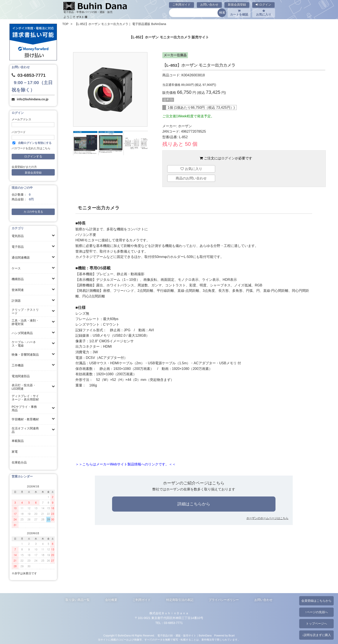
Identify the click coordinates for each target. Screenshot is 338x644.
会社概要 (111, 600)
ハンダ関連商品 (22, 333)
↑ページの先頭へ (316, 612)
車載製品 (18, 441)
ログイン (263, 5)
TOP (65, 24)
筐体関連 (18, 290)
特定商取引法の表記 (180, 600)
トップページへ (316, 624)
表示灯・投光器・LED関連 (24, 387)
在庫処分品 (19, 462)
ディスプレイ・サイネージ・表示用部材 (25, 398)
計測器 (16, 301)
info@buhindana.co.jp (33, 99)
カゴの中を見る (33, 212)
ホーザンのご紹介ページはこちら (194, 483)
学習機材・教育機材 (25, 419)
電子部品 (18, 247)
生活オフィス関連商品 (25, 430)
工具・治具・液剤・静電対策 (25, 322)
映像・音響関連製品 (25, 355)
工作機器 (18, 365)
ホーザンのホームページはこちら (267, 518)
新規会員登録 (237, 5)
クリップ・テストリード (25, 311)
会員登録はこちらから (316, 601)
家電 (15, 452)
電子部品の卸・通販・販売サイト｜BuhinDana (185, 636)
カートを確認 (239, 13)
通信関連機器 (21, 258)
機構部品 (18, 279)
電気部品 (18, 236)
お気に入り (264, 13)
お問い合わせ (209, 5)
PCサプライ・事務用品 (24, 408)
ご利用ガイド (182, 5)
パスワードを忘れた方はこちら (31, 148)
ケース (16, 268)
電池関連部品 (21, 376)
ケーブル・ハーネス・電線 (24, 344)
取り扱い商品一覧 (78, 600)
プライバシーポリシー (224, 600)
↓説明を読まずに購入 (316, 635)
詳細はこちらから (194, 504)
